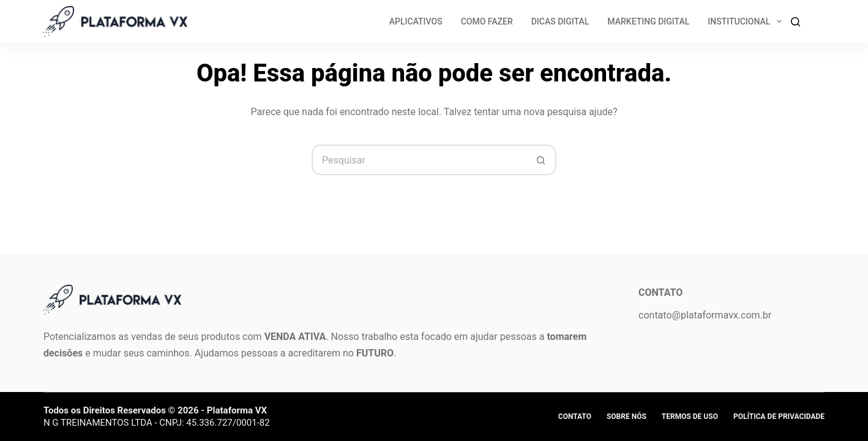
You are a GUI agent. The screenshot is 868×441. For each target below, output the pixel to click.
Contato (575, 417)
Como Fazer (487, 21)
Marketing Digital (648, 21)
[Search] (795, 22)
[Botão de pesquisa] (541, 160)
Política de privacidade (779, 417)
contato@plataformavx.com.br (705, 315)
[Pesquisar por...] (419, 160)
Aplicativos (416, 21)
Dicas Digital (560, 21)
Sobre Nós (627, 417)
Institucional (747, 21)
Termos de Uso (690, 417)
